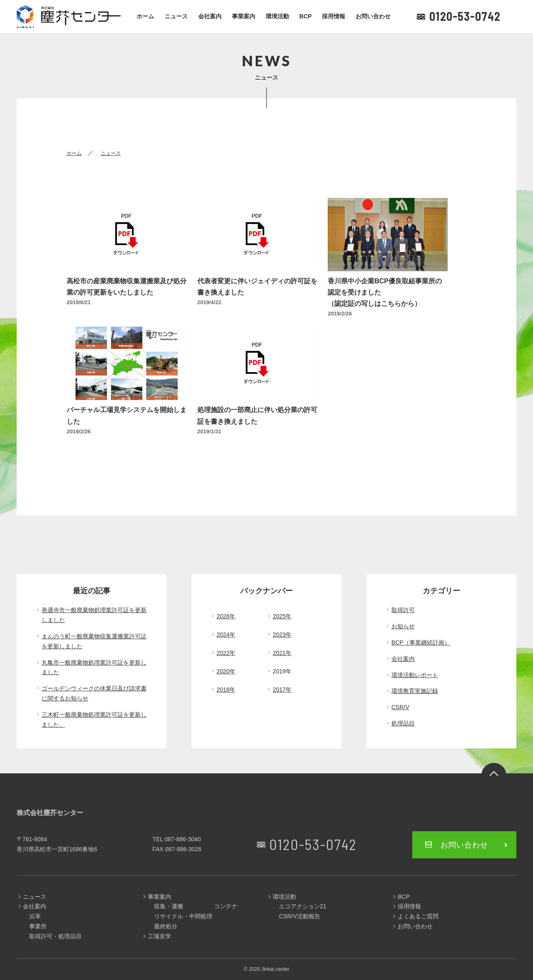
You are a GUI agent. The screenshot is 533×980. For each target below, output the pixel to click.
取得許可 (403, 610)
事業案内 (244, 16)
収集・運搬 (169, 906)
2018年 (226, 690)
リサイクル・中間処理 (183, 916)
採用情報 (334, 16)
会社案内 (210, 16)
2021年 (282, 653)
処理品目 (403, 723)
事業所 (38, 926)
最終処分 (166, 926)
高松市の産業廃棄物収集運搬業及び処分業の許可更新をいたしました (127, 287)
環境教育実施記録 (415, 691)
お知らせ (403, 626)
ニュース (176, 16)
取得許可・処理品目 (55, 936)
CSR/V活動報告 (300, 916)
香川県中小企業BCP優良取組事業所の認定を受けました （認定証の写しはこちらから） (385, 292)
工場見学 (159, 936)
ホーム (145, 16)
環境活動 (277, 16)
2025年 (282, 616)
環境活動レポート (415, 675)
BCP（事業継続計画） (421, 642)
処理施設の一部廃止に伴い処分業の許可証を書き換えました (257, 415)
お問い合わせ (373, 16)
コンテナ (226, 906)
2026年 (226, 616)
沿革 (35, 916)
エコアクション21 (303, 906)
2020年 (226, 671)
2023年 (282, 635)
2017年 (282, 690)
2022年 (226, 653)
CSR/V (400, 707)
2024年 (226, 635)
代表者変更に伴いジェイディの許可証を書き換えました (257, 287)
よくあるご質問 (418, 916)
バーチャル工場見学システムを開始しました (127, 415)
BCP (306, 16)
